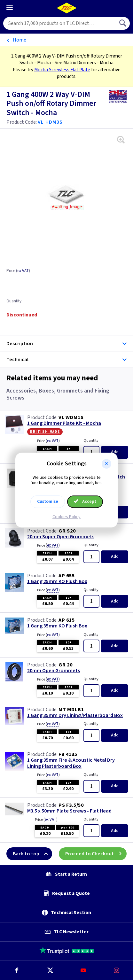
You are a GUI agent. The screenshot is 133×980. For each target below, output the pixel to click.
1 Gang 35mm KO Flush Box (57, 626)
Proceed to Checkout (96, 854)
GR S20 (67, 531)
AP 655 (67, 576)
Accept (85, 502)
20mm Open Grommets (54, 671)
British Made (45, 432)
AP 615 (67, 620)
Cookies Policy (66, 517)
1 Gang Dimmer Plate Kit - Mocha (64, 423)
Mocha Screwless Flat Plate (62, 70)
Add (115, 452)
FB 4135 (68, 754)
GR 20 (66, 665)
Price (18, 271)
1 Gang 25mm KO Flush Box (57, 582)
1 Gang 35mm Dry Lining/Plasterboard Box (75, 716)
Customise (48, 502)
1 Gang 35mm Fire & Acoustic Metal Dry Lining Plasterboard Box (71, 763)
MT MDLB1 (71, 710)
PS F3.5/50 (71, 805)
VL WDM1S (71, 417)
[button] (106, 464)
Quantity (14, 301)
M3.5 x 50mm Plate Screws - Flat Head (69, 811)
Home (20, 40)
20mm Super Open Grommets (61, 537)
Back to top (32, 854)
